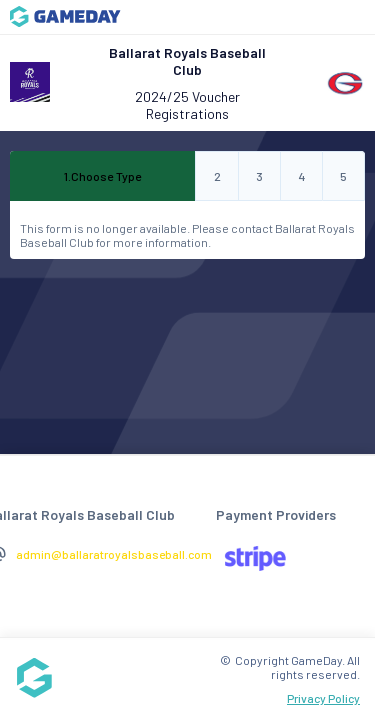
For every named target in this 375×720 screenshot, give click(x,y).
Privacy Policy (323, 698)
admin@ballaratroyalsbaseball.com (114, 554)
